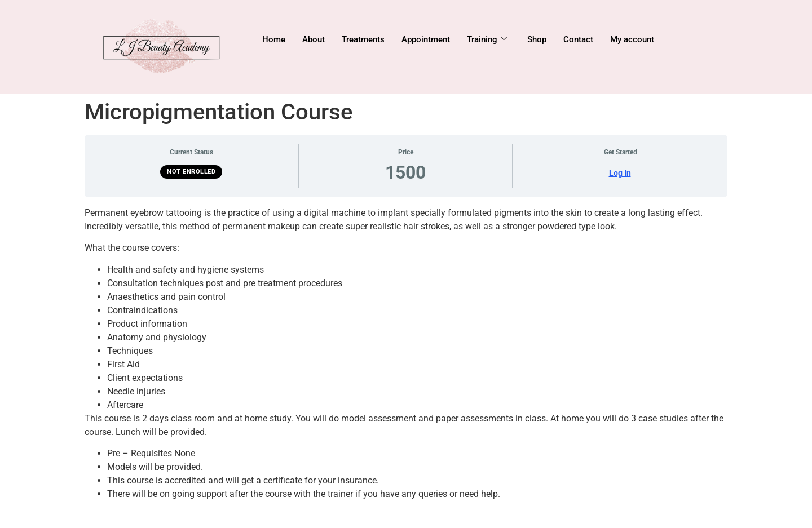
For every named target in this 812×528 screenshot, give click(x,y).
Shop (537, 39)
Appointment (426, 39)
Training (487, 39)
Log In (620, 173)
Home (274, 39)
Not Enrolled (191, 172)
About (314, 39)
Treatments (363, 39)
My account (632, 39)
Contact (578, 39)
